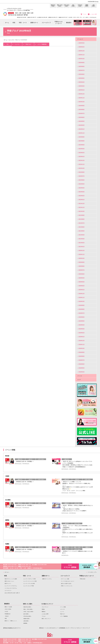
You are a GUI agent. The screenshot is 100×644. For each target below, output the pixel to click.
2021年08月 (81, 219)
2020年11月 (81, 254)
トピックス (62, 609)
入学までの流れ (8, 609)
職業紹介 (44, 612)
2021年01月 (81, 247)
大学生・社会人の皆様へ (66, 6)
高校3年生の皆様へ (53, 6)
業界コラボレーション (9, 581)
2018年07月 (81, 360)
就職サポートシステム (47, 579)
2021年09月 (81, 215)
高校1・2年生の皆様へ (60, 6)
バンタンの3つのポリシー (51, 628)
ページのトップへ (92, 572)
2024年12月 (81, 94)
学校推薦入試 (7, 614)
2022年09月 (81, 172)
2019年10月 (81, 301)
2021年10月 (81, 211)
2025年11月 (81, 55)
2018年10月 (81, 348)
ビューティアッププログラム (11, 586)
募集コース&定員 (8, 607)
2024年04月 (81, 125)
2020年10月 (81, 258)
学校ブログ (28, 44)
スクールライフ (8, 591)
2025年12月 (81, 51)
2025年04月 (81, 82)
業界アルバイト (8, 584)
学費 (6, 618)
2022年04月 (81, 188)
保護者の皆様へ (87, 6)
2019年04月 (81, 325)
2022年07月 (81, 176)
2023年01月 (81, 157)
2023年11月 (81, 133)
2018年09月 (81, 352)
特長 (6, 576)
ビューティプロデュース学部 (30, 579)
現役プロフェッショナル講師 (11, 579)
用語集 (43, 609)
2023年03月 (81, 149)
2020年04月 (81, 278)
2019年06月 (81, 317)
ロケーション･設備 (65, 579)
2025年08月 (81, 66)
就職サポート (46, 576)
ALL (7, 44)
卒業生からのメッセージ (87, 576)
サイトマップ (86, 628)
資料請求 (88, 566)
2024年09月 (81, 106)
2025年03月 (81, 86)
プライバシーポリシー (76, 628)
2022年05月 (81, 184)
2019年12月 (81, 294)
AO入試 (6, 612)
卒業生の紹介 (83, 579)
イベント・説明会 (70, 566)
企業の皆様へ (93, 6)
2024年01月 (81, 129)
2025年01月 (81, 90)
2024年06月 (81, 117)
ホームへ (7, 572)
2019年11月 (81, 298)
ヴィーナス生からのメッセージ (68, 581)
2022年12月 (81, 160)
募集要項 (7, 604)
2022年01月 (81, 200)
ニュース (17, 44)
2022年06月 (81, 180)
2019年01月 (81, 337)
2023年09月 (81, 137)
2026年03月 (81, 43)
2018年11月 (81, 345)
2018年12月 (81, 341)
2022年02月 (81, 196)
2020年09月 (81, 262)
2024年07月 (81, 113)
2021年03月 (81, 239)
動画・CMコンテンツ (46, 619)
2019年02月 (81, 333)
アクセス (85, 14)
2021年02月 (81, 243)
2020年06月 (81, 274)
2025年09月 (81, 63)
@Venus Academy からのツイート (12, 628)
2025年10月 (81, 59)
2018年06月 (81, 364)
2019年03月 (81, 329)
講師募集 (25, 623)
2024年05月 (81, 121)
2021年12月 (81, 204)
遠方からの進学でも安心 (66, 584)
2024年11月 (81, 98)
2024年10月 (81, 102)
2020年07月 (81, 270)
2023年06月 (81, 145)
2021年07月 (81, 223)
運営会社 (41, 628)
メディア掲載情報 (42, 44)
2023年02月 (81, 153)
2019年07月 (81, 313)
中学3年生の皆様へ (80, 6)
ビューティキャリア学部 (29, 586)
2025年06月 (81, 74)
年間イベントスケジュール (67, 586)
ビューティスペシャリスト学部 (30, 581)
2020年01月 (81, 290)
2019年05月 (81, 321)
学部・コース (27, 576)
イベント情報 (63, 607)
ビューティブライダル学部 (29, 584)
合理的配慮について (64, 628)
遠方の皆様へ (73, 6)
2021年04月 (81, 235)
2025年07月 (81, 70)
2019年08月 (81, 309)
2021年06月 (81, 227)
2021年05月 (81, 231)
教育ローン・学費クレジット (11, 621)
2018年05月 (81, 368)
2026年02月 (81, 47)
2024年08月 (81, 110)
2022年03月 (81, 192)
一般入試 (7, 616)
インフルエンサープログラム (11, 588)
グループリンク (45, 607)
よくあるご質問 (93, 14)
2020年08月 (81, 266)
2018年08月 (81, 356)
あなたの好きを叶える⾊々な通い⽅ (12, 593)
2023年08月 (81, 141)
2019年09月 (81, 305)
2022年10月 (81, 168)
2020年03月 (81, 282)
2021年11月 (81, 207)
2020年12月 (81, 251)
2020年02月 (81, 286)
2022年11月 (81, 164)
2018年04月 (81, 372)
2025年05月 (81, 78)
